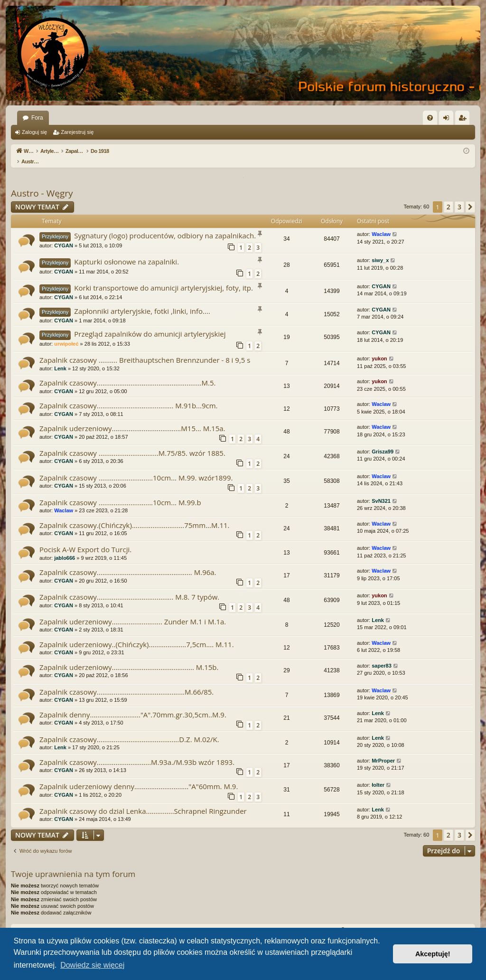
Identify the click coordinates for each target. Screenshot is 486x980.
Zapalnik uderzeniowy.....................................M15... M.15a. (132, 418)
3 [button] (459, 197)
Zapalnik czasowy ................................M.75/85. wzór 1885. (132, 443)
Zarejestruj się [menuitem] (464, 120)
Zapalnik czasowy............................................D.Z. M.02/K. (129, 729)
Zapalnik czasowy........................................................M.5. (127, 373)
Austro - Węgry (42, 183)
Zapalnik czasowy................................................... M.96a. (128, 562)
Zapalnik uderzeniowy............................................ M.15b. (129, 657)
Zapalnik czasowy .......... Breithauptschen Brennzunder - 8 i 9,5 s (145, 350)
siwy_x (380, 250)
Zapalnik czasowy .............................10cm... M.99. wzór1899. (136, 468)
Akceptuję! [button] (433, 954)
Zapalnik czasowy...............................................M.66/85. (126, 682)
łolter (378, 775)
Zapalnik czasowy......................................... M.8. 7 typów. (129, 587)
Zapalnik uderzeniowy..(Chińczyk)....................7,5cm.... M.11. (137, 634)
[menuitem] (430, 118)
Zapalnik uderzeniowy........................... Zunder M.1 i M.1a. (133, 612)
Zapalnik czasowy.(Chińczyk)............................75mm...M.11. (134, 515)
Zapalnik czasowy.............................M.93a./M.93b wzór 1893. (137, 752)
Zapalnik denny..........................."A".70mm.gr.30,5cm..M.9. (133, 705)
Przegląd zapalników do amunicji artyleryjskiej (150, 324)
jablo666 (65, 548)
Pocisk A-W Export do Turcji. (85, 539)
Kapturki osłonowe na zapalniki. (126, 252)
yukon (379, 349)
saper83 (382, 656)
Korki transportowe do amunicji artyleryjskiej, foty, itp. (164, 278)
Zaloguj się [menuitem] (448, 120)
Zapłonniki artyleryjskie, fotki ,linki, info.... (142, 301)
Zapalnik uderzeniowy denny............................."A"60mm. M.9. (139, 776)
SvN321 (381, 491)
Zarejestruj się (77, 132)
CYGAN (64, 236)
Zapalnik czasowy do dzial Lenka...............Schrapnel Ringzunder (143, 801)
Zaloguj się (34, 132)
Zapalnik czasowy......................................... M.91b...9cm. (128, 396)
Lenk (60, 358)
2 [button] (449, 197)
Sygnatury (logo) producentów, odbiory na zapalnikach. (165, 226)
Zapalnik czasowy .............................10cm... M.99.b (120, 492)
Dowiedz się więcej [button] (92, 965)
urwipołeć (66, 334)
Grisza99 (383, 442)
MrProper (383, 751)
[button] (470, 197)
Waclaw (381, 224)
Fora (37, 118)
